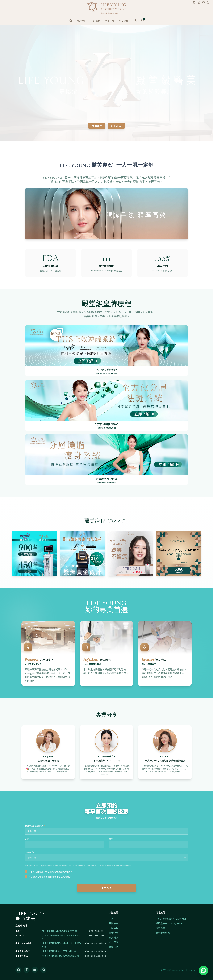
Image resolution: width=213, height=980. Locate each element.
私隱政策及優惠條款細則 (59, 872)
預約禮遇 (114, 937)
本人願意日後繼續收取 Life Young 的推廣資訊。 (51, 877)
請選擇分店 (31, 852)
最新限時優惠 (163, 933)
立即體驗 (97, 126)
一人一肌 (114, 919)
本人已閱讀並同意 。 (51, 872)
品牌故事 (114, 923)
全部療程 (124, 21)
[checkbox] (26, 871)
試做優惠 (160, 928)
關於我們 (82, 21)
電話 (112, 839)
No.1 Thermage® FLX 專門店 (171, 919)
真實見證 (114, 933)
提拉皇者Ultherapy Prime (169, 923)
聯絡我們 (114, 947)
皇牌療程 (96, 21)
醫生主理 (110, 21)
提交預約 (106, 888)
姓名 (28, 839)
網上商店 (116, 126)
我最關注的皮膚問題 (35, 826)
